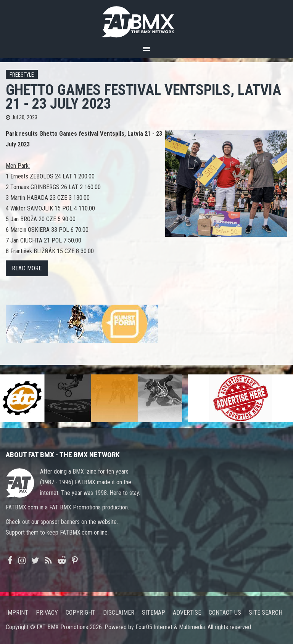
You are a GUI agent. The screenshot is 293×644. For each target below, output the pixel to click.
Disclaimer (119, 613)
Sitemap (154, 613)
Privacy (47, 613)
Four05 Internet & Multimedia (170, 627)
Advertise (187, 613)
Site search (266, 613)
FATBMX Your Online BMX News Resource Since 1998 (146, 20)
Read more (27, 268)
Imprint (17, 613)
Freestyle (22, 75)
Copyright (80, 613)
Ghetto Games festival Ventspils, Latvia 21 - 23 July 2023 (143, 97)
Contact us (225, 613)
